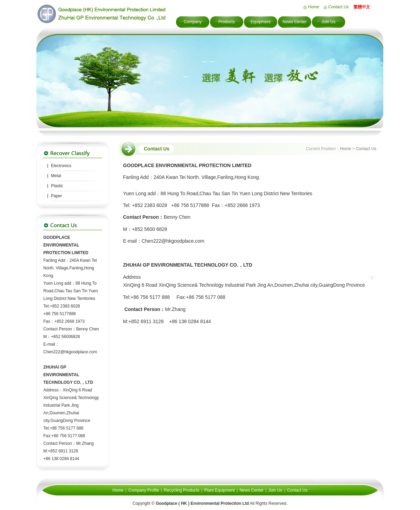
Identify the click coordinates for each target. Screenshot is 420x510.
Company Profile (144, 490)
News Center (294, 22)
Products (226, 22)
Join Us (329, 22)
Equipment (260, 22)
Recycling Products (182, 490)
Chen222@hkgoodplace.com (70, 352)
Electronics (61, 166)
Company (192, 22)
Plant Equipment (219, 490)
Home (314, 7)
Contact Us (338, 7)
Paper (56, 196)
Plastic (57, 186)
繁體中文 (362, 7)
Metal (56, 176)
